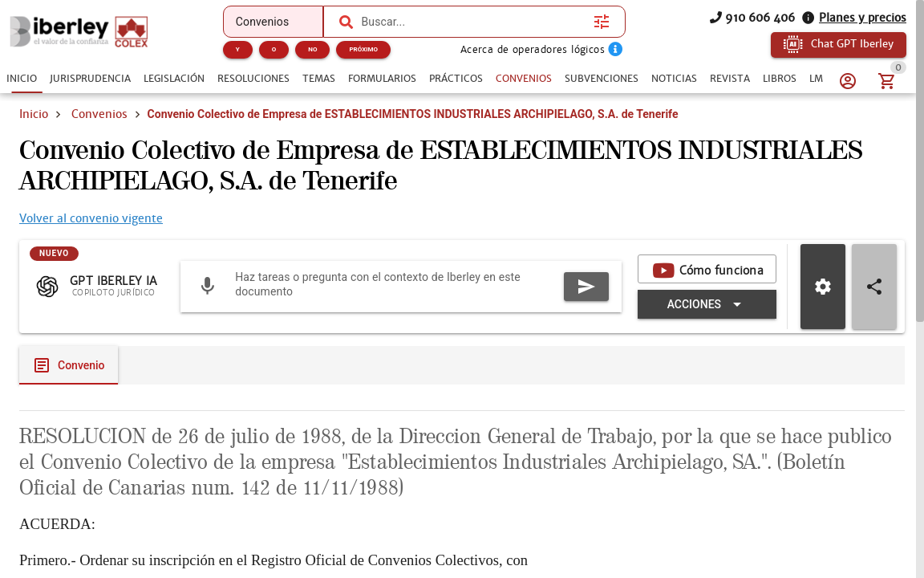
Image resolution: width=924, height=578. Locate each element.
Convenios (99, 114)
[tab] (22, 79)
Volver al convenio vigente (91, 218)
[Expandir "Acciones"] (707, 304)
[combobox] (473, 22)
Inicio (34, 114)
